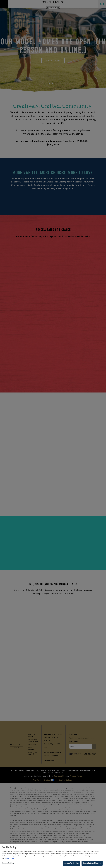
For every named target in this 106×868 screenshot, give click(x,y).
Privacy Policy (10, 858)
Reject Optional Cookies (92, 863)
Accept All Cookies (72, 863)
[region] (53, 856)
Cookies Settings (8, 863)
